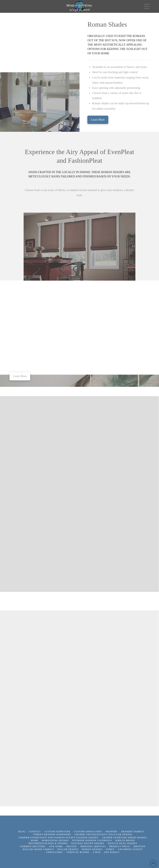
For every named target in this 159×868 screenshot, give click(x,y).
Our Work (56, 846)
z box (97, 852)
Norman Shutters (33, 846)
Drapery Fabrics (133, 831)
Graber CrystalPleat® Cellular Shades (103, 834)
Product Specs (120, 846)
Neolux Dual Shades (123, 843)
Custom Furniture (57, 831)
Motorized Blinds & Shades (48, 843)
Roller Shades (68, 849)
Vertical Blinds (78, 852)
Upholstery (55, 852)
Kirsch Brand (125, 840)
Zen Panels (112, 852)
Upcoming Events (131, 849)
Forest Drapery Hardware (52, 834)
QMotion (139, 846)
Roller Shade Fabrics (39, 849)
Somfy (110, 849)
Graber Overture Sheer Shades (125, 837)
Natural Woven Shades (88, 843)
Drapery (112, 831)
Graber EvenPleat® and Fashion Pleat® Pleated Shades (59, 837)
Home (35, 840)
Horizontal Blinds (55, 840)
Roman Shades (92, 849)
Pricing (72, 846)
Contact (35, 831)
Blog (22, 831)
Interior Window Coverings (92, 840)
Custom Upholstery (88, 831)
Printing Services (93, 846)
